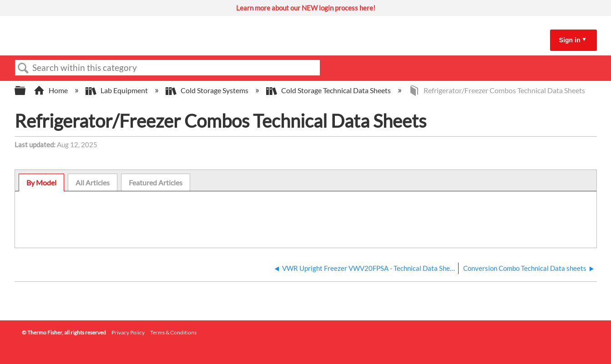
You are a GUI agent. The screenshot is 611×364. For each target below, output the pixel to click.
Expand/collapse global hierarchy (26, 91)
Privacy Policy (128, 332)
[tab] (41, 183)
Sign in (570, 40)
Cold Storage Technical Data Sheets (329, 90)
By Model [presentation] (41, 182)
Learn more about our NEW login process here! (306, 8)
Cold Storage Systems (208, 90)
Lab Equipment (117, 90)
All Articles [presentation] (93, 182)
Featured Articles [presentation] (156, 182)
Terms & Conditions (173, 332)
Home (51, 90)
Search (24, 68)
